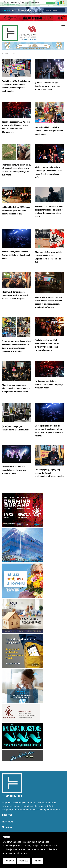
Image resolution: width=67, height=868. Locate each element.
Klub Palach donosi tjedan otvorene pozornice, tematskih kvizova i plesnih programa (15, 295)
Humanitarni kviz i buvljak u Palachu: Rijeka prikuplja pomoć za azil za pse (49, 131)
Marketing (7, 827)
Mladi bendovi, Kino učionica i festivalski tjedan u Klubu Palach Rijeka (16, 255)
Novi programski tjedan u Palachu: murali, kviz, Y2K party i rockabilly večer (49, 385)
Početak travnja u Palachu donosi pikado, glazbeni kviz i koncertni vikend (15, 470)
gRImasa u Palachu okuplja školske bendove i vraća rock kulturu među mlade (47, 86)
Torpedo (5, 53)
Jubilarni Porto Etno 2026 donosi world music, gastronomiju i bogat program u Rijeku (16, 211)
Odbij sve (24, 861)
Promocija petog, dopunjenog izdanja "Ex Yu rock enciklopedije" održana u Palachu (49, 473)
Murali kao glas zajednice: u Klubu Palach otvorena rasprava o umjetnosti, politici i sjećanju (16, 388)
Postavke (9, 861)
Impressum (7, 822)
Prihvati (37, 861)
